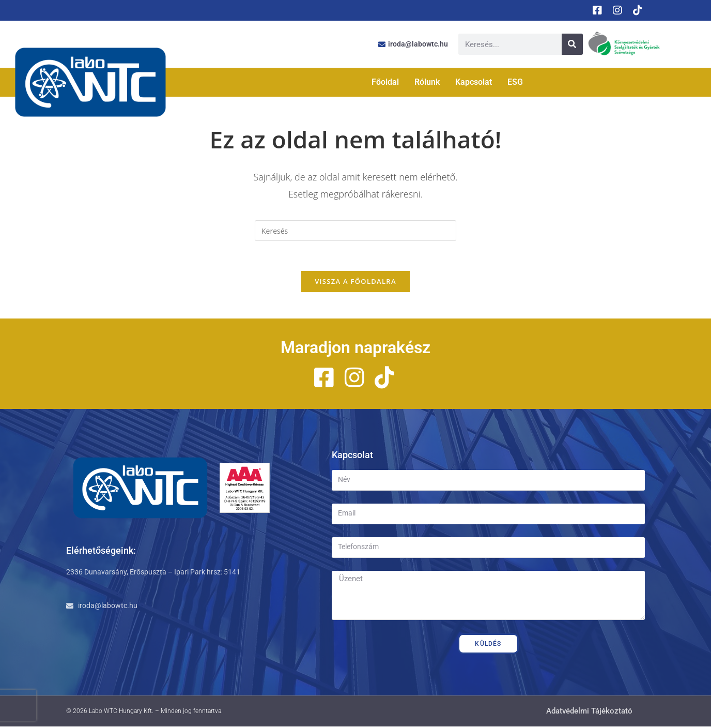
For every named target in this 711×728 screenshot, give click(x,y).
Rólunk (427, 82)
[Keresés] (572, 44)
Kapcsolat (474, 82)
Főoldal (385, 82)
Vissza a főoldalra (355, 283)
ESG (515, 82)
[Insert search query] (355, 231)
